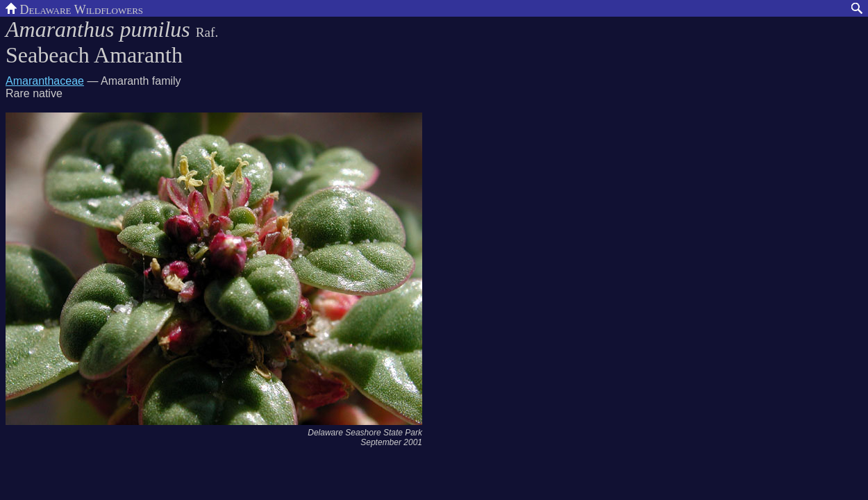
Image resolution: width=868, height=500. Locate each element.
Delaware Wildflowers (74, 8)
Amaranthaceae (45, 81)
